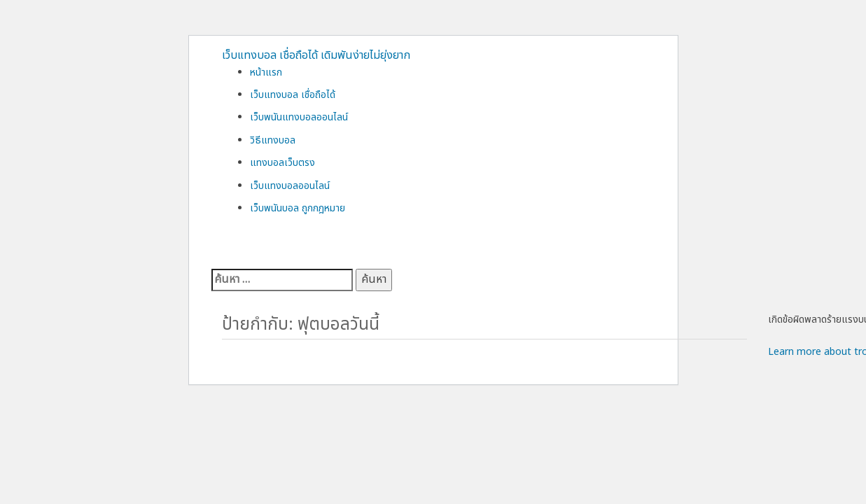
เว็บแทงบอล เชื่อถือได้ (293, 95)
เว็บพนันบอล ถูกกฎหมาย (298, 208)
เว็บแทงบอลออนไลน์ (290, 186)
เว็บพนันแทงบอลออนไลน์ (299, 117)
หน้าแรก (266, 72)
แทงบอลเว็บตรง (282, 163)
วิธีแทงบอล (273, 140)
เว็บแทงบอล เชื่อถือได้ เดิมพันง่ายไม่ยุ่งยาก (316, 55)
